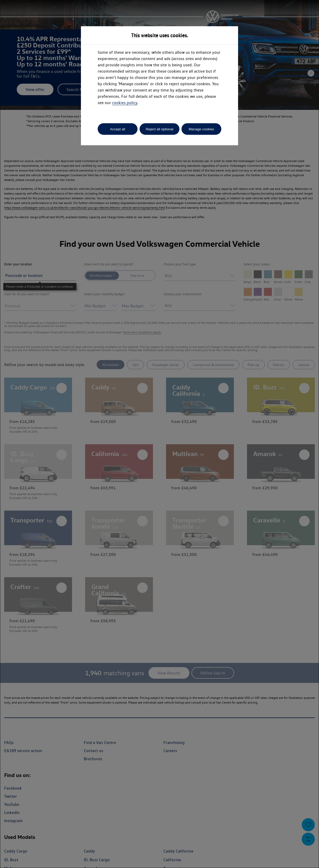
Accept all (118, 129)
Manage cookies (201, 129)
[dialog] (159, 434)
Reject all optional (159, 129)
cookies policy (125, 103)
